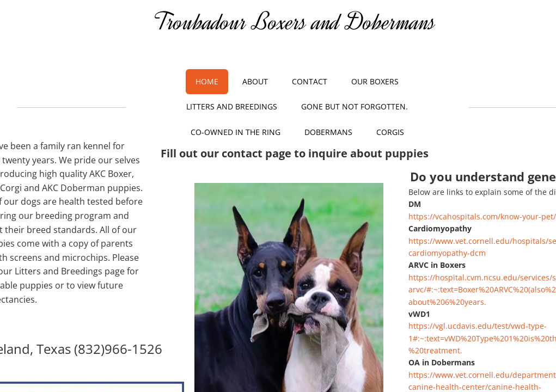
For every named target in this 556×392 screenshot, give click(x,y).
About (255, 81)
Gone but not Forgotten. (355, 106)
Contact (310, 81)
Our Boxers (375, 81)
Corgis (390, 132)
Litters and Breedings (232, 106)
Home (207, 81)
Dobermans (328, 132)
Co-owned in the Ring (236, 132)
